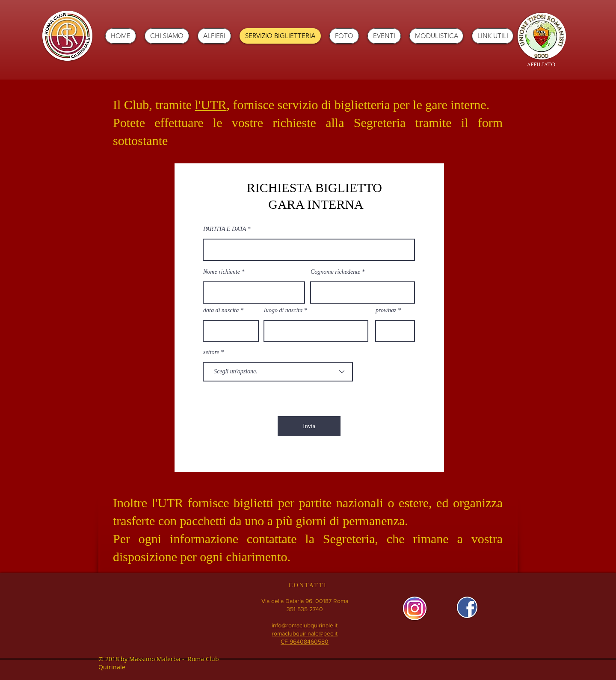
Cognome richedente (335, 272)
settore (211, 352)
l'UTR (211, 105)
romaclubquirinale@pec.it (305, 633)
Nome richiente (222, 272)
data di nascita (221, 310)
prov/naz (386, 310)
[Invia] (309, 426)
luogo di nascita (283, 310)
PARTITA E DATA (225, 229)
